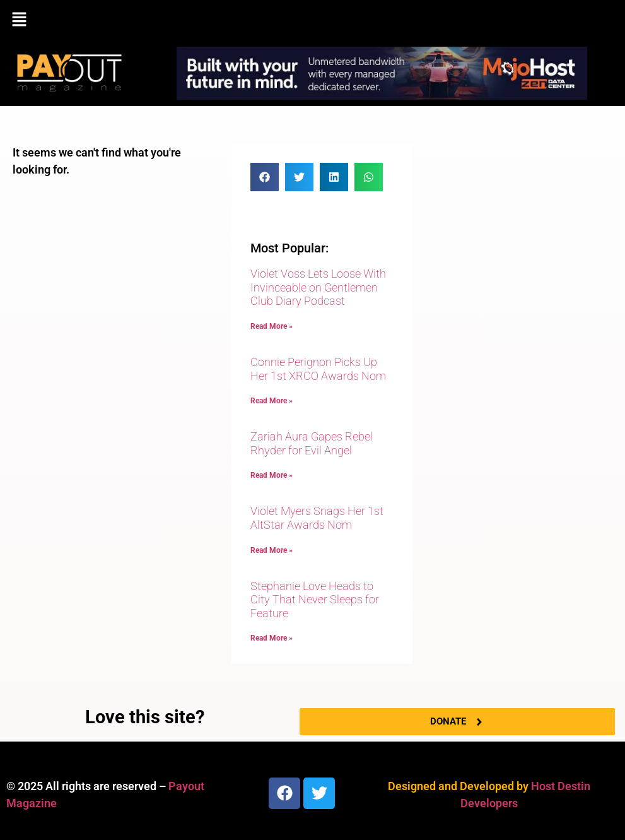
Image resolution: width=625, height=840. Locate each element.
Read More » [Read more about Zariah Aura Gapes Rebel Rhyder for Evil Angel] (272, 475)
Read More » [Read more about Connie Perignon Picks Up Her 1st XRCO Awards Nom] (272, 401)
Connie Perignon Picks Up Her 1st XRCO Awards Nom (318, 369)
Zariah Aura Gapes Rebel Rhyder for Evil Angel (312, 443)
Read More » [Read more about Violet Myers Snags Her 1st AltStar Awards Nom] (272, 550)
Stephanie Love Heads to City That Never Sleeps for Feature (315, 600)
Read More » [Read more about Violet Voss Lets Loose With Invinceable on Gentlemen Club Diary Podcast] (272, 326)
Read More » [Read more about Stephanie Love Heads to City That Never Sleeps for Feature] (272, 638)
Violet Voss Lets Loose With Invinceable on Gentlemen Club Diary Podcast (318, 287)
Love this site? (145, 717)
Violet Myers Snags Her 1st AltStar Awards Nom (317, 518)
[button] (312, 20)
